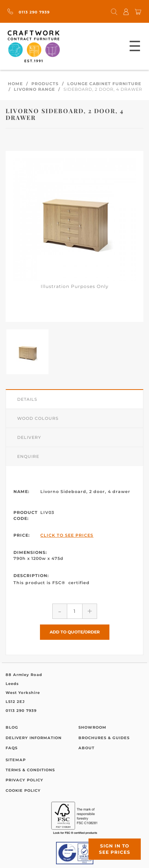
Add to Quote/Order (75, 632)
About (86, 748)
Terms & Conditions (30, 770)
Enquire (28, 456)
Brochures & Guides (104, 738)
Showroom (92, 727)
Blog (12, 727)
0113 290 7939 (29, 12)
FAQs (12, 748)
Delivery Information (34, 738)
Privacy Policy (24, 780)
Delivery (29, 437)
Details (27, 399)
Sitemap (16, 760)
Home (15, 84)
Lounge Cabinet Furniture (104, 84)
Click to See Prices (67, 535)
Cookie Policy (23, 790)
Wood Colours (38, 418)
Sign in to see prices (115, 849)
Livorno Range (34, 89)
